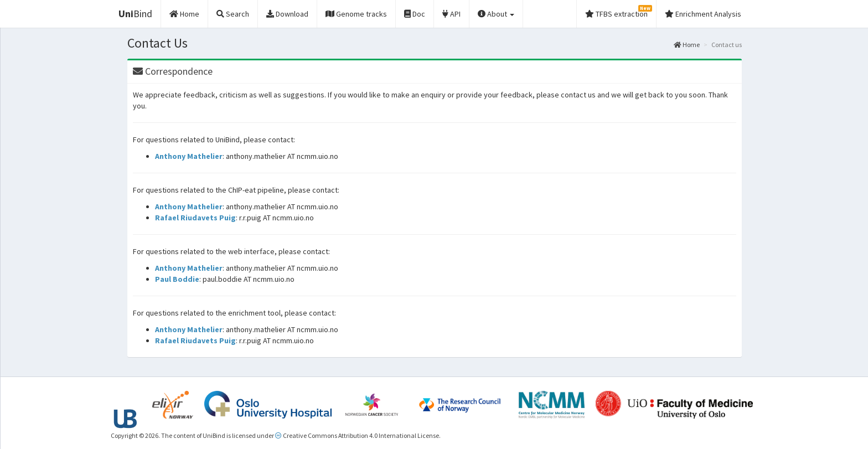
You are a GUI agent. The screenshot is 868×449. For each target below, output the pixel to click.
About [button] (496, 14)
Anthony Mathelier (189, 156)
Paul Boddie (177, 279)
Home (687, 45)
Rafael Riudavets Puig (195, 218)
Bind (135, 14)
